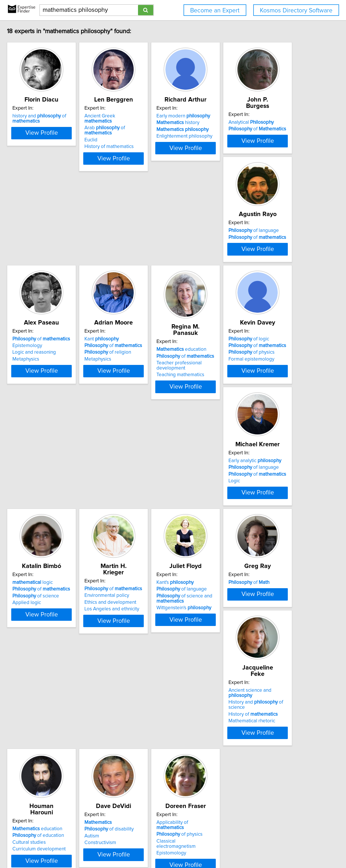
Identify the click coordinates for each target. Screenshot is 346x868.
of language (161, 247)
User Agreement (224, 847)
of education (75, 779)
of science (159, 523)
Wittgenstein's (76, 666)
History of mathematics (160, 136)
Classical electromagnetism (252, 786)
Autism (143, 786)
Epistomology (237, 792)
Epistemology (237, 254)
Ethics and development (248, 523)
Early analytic (75, 510)
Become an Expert (215, 11)
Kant (66, 378)
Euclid (142, 130)
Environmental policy (244, 516)
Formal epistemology (245, 399)
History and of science (258, 648)
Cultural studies (66, 786)
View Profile (85, 153)
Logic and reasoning (244, 261)
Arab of (170, 123)
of (78, 254)
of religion (72, 392)
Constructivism (151, 792)
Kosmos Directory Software (296, 11)
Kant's (68, 641)
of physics (245, 392)
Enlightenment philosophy (250, 136)
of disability (160, 779)
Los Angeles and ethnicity (249, 530)
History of (246, 655)
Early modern (249, 116)
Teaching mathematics (159, 408)
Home (184, 847)
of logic (242, 378)
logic (156, 510)
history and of (76, 119)
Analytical (72, 247)
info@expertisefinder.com (151, 847)
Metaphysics (235, 267)
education (160, 383)
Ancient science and (256, 641)
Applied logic (150, 530)
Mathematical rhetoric (245, 661)
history (243, 123)
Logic (55, 530)
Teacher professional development (158, 399)
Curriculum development (76, 792)
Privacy (199, 847)
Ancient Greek (165, 116)
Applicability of (252, 772)
